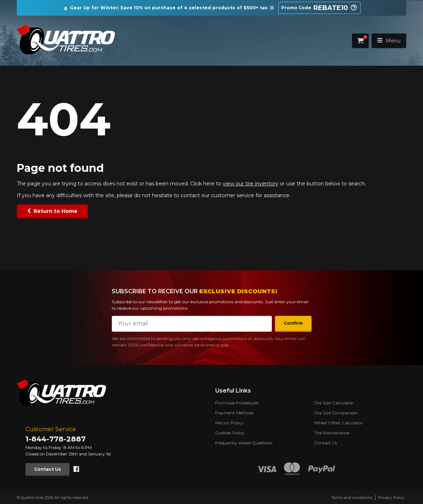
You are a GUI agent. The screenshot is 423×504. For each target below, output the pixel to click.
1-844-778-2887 (56, 439)
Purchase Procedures (237, 403)
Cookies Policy (230, 433)
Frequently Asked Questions (244, 443)
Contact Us (48, 469)
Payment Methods (234, 413)
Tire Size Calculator (334, 403)
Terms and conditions (352, 498)
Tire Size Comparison (336, 413)
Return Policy (229, 423)
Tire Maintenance (332, 433)
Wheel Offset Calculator (339, 423)
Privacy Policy (391, 498)
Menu (389, 41)
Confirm (293, 323)
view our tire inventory (251, 184)
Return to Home (56, 211)
